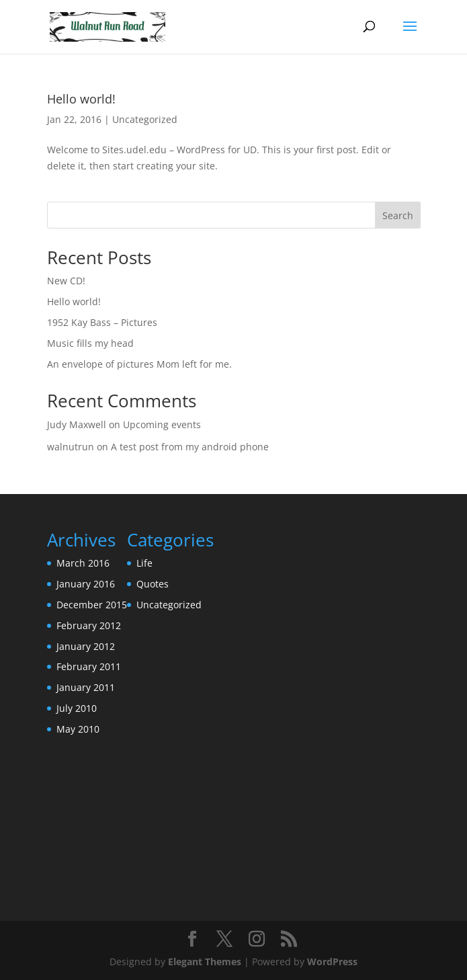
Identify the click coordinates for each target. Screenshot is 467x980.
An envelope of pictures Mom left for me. (139, 364)
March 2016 (83, 563)
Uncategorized (145, 119)
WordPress (332, 962)
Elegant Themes (205, 962)
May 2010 (78, 729)
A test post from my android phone (190, 447)
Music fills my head (90, 343)
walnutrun (71, 447)
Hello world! (81, 99)
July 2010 (77, 708)
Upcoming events (162, 424)
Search (398, 215)
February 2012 (89, 625)
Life (144, 563)
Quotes (153, 584)
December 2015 (92, 605)
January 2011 (86, 687)
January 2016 (86, 584)
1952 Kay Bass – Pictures (102, 322)
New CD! (66, 281)
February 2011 (89, 666)
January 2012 (86, 646)
